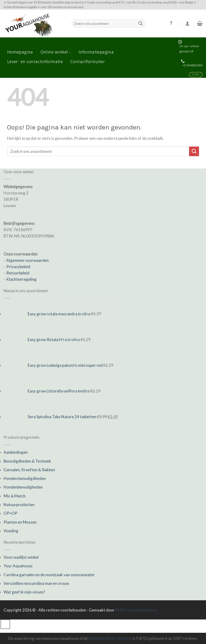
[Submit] (141, 23)
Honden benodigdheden (25, 478)
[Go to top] (5, 624)
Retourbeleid (18, 273)
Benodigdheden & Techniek (27, 461)
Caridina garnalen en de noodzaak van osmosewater (49, 575)
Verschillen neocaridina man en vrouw (36, 583)
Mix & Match (15, 496)
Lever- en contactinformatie (35, 62)
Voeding (11, 531)
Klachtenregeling (21, 279)
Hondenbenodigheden (23, 487)
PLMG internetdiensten (136, 610)
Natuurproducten (19, 505)
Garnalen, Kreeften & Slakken (29, 470)
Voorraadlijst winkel (21, 557)
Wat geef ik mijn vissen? (24, 592)
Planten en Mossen (20, 522)
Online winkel (56, 53)
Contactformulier (88, 62)
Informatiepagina (96, 53)
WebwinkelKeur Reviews (110, 638)
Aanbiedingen (16, 452)
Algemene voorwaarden (28, 260)
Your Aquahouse (18, 566)
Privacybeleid (18, 267)
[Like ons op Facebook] (171, 23)
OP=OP (10, 513)
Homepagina (20, 53)
